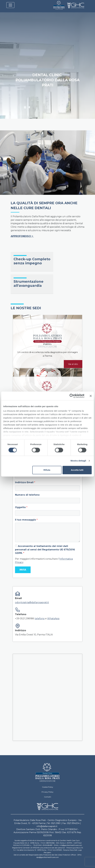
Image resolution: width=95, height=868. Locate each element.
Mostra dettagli (78, 461)
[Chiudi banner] (91, 396)
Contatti (48, 797)
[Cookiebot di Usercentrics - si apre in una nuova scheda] (72, 396)
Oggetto (20, 507)
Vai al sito (73, 364)
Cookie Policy (48, 787)
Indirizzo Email (24, 482)
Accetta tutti (77, 470)
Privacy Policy (47, 792)
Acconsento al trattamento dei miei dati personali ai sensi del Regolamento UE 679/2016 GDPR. (45, 550)
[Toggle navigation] (10, 5)
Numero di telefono (27, 495)
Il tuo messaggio (25, 520)
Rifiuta (47, 470)
